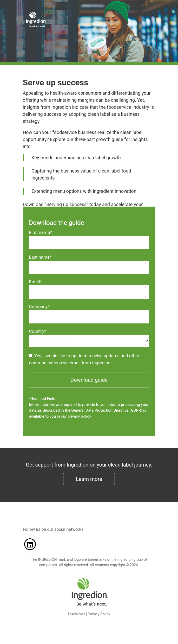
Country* (38, 331)
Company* (39, 307)
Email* (35, 282)
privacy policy (79, 416)
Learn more (89, 479)
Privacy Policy (99, 614)
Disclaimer (76, 614)
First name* (41, 232)
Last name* (40, 257)
